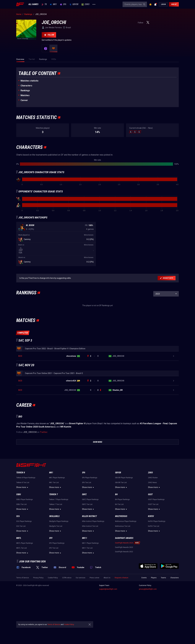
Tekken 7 (53, 532)
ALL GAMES (33, 4)
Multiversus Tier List (123, 564)
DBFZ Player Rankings (90, 537)
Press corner (94, 615)
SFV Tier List (54, 585)
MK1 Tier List (54, 520)
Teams (163, 615)
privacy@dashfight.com (148, 627)
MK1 (53, 4)
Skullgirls (54, 554)
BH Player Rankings (122, 537)
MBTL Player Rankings (25, 581)
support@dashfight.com (108, 627)
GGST (150, 532)
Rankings (25, 90)
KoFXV (151, 554)
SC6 (18, 554)
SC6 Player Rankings (24, 559)
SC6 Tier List (21, 564)
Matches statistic (30, 81)
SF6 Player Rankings (90, 515)
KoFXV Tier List (154, 564)
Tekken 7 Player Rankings (59, 537)
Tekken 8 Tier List (23, 520)
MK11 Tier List (87, 585)
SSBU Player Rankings (25, 537)
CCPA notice (67, 615)
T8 (44, 4)
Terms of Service (23, 615)
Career (24, 100)
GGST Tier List (153, 542)
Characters (26, 86)
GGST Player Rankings (156, 537)
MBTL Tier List (22, 585)
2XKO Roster (153, 515)
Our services (81, 615)
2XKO (86, 4)
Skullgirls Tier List (56, 564)
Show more (23, 525)
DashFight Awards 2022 (124, 589)
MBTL (19, 575)
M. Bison (30, 225)
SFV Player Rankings (57, 581)
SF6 (63, 4)
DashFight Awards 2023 (124, 585)
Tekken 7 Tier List (56, 542)
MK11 (85, 575)
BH (116, 532)
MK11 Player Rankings (90, 581)
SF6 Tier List (87, 520)
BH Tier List (119, 542)
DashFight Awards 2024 (124, 580)
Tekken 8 (21, 510)
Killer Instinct (89, 554)
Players (154, 615)
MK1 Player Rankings (57, 515)
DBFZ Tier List (87, 542)
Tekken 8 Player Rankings (26, 515)
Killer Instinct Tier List (90, 564)
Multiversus (121, 554)
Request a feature (121, 615)
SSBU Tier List (21, 542)
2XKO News (152, 520)
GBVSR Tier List (121, 520)
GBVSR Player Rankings (124, 515)
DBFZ (84, 532)
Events (144, 615)
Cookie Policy (53, 615)
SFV (51, 575)
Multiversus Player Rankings (126, 559)
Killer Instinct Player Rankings (93, 559)
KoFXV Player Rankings (157, 559)
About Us (107, 615)
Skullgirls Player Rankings (59, 559)
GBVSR (74, 4)
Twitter (44, 470)
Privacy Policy (38, 615)
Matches (25, 95)
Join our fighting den (32, 599)
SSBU (19, 532)
